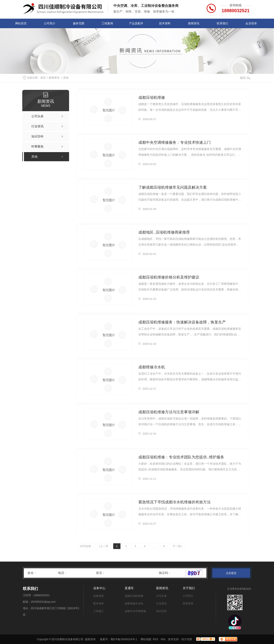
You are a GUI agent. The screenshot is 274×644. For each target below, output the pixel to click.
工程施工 (99, 611)
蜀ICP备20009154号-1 (124, 639)
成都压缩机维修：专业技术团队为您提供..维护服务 (181, 457)
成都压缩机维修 (152, 97)
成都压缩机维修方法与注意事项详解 (169, 412)
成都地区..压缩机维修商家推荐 (164, 232)
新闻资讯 (194, 23)
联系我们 (222, 23)
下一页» (177, 546)
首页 (43, 78)
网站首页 (21, 23)
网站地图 (146, 639)
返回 (245, 78)
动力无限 (187, 639)
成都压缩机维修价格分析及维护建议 (169, 277)
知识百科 (161, 611)
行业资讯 (161, 603)
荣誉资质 (188, 603)
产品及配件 (136, 23)
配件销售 (99, 603)
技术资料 (165, 23)
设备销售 (99, 596)
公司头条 (161, 596)
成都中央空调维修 (135, 611)
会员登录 (251, 23)
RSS (156, 639)
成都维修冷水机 (152, 367)
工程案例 (107, 23)
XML (163, 639)
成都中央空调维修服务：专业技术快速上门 (174, 142)
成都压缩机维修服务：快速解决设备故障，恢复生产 (182, 322)
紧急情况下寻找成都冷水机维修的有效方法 (174, 502)
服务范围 (79, 23)
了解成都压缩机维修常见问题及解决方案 (173, 187)
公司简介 (50, 23)
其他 (66, 78)
